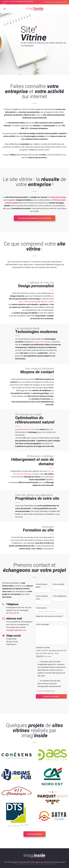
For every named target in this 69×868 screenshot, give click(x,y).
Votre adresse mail (43, 599)
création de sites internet (51, 862)
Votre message (51, 630)
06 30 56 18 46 (49, 2)
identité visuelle (47, 302)
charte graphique (31, 302)
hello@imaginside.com (61, 2)
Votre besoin (51, 610)
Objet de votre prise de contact (51, 618)
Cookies (28, 864)
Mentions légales (19, 864)
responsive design (58, 197)
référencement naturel (27, 429)
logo (21, 302)
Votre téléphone (60, 598)
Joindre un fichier (51, 652)
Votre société (60, 586)
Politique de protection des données (44, 864)
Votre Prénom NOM (43, 587)
